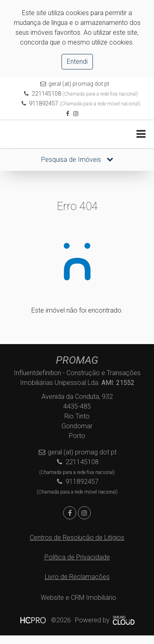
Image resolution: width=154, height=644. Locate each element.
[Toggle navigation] (141, 134)
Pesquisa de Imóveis (77, 160)
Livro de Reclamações (77, 577)
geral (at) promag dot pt (79, 84)
